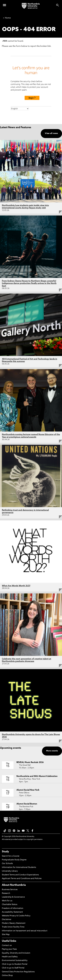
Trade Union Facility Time (13, 927)
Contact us (7, 946)
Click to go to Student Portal (15, 964)
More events (52, 751)
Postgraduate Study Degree (14, 860)
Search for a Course (11, 856)
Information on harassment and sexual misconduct (25, 931)
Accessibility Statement (12, 912)
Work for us (7, 901)
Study (5, 852)
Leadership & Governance (13, 897)
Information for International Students (19, 867)
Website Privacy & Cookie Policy (16, 916)
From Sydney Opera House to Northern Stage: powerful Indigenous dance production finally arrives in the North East (29, 283)
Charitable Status (10, 905)
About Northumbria (14, 885)
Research (6, 893)
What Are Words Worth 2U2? (16, 586)
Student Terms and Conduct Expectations (20, 875)
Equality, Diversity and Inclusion (16, 953)
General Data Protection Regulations (18, 972)
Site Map (6, 935)
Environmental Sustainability (15, 961)
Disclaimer (7, 920)
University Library (10, 871)
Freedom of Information (13, 908)
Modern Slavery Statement (14, 923)
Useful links (9, 941)
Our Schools (7, 864)
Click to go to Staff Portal (13, 968)
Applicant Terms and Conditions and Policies (22, 879)
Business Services (10, 890)
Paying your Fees (9, 949)
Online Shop (7, 976)
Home (7, 18)
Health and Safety (10, 957)
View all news (51, 133)
